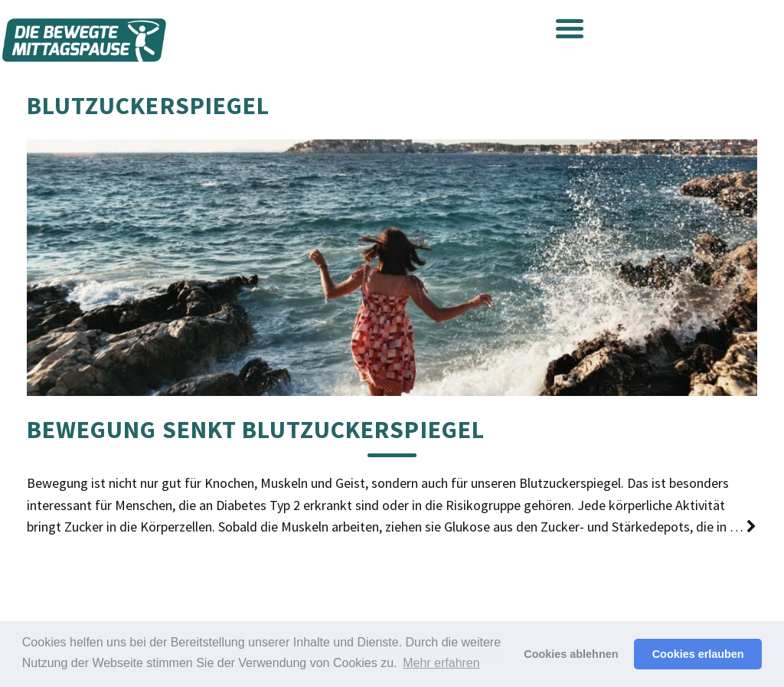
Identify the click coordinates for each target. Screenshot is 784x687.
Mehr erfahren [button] (441, 663)
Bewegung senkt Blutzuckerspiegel (256, 430)
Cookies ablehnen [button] (571, 654)
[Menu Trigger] (570, 28)
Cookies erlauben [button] (698, 654)
